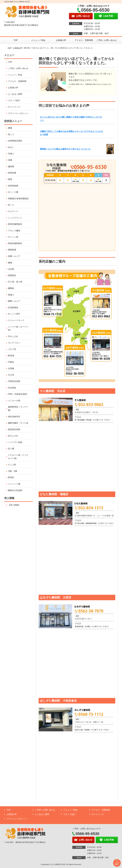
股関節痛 (12, 250)
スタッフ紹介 (14, 100)
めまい (11, 147)
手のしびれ (13, 336)
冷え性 (11, 375)
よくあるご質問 (15, 94)
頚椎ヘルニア (14, 256)
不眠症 (11, 362)
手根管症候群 (14, 381)
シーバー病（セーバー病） (18, 328)
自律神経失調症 (15, 141)
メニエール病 (14, 401)
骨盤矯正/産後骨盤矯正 (18, 199)
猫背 (10, 179)
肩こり (11, 134)
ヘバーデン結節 (15, 442)
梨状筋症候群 (14, 429)
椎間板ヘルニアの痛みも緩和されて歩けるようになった (65, 149)
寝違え (11, 295)
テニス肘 (12, 465)
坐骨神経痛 (13, 186)
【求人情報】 (14, 505)
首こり (11, 205)
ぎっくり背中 (14, 314)
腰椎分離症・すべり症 (18, 423)
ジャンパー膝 (14, 484)
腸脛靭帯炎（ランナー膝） (18, 409)
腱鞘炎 (11, 288)
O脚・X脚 (13, 471)
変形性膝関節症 (15, 224)
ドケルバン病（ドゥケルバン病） (18, 457)
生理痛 (11, 368)
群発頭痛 (12, 173)
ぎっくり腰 (13, 192)
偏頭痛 (11, 166)
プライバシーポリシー (18, 113)
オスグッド (13, 211)
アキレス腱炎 (14, 231)
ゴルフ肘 (12, 349)
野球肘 (11, 477)
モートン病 (13, 237)
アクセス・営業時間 (84, 40)
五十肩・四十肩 (15, 282)
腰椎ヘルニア (14, 301)
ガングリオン (14, 343)
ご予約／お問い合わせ (106, 40)
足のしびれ (13, 436)
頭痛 (10, 160)
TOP (16, 40)
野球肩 (11, 356)
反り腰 (11, 449)
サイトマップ (14, 107)
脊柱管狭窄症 (14, 417)
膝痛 (10, 263)
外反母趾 (12, 388)
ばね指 (11, 269)
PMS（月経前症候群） (18, 394)
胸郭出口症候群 (15, 490)
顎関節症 (12, 275)
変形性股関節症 (15, 243)
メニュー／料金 (38, 40)
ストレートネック (16, 320)
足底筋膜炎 (13, 308)
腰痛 (10, 128)
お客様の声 (61, 40)
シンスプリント (15, 218)
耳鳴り (11, 154)
